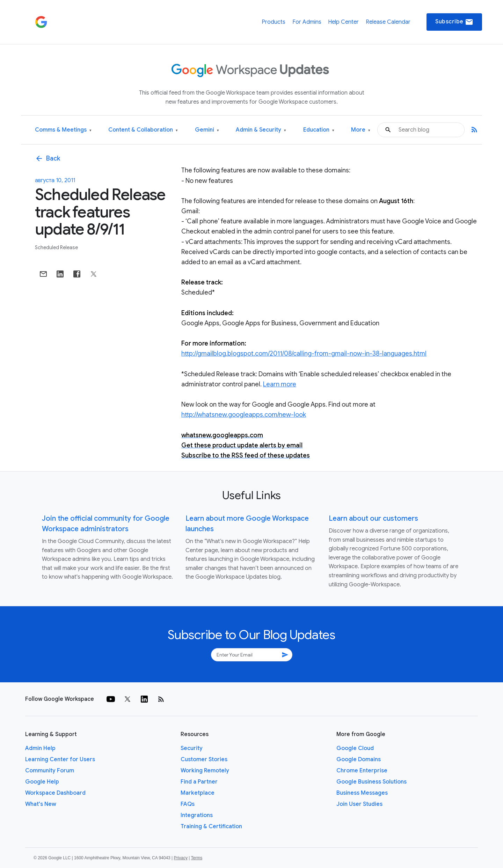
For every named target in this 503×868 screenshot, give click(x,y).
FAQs (188, 804)
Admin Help (40, 748)
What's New (41, 804)
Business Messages (362, 793)
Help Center (343, 22)
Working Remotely (205, 771)
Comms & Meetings (63, 130)
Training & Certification (211, 826)
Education (319, 130)
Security (192, 748)
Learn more (280, 384)
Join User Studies (359, 804)
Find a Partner (199, 782)
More (361, 130)
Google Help (42, 782)
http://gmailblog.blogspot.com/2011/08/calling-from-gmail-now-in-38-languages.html (304, 354)
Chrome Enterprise (362, 771)
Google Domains (359, 759)
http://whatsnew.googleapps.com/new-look (244, 415)
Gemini (207, 130)
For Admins (307, 22)
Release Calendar (388, 22)
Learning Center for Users (60, 759)
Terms (196, 858)
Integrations (197, 815)
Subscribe (454, 22)
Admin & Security (261, 130)
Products (274, 22)
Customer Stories (204, 759)
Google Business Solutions (371, 782)
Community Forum (50, 771)
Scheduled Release (56, 247)
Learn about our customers (373, 518)
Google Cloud (355, 748)
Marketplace (198, 793)
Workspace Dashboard (55, 793)
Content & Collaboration (143, 130)
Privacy (181, 858)
